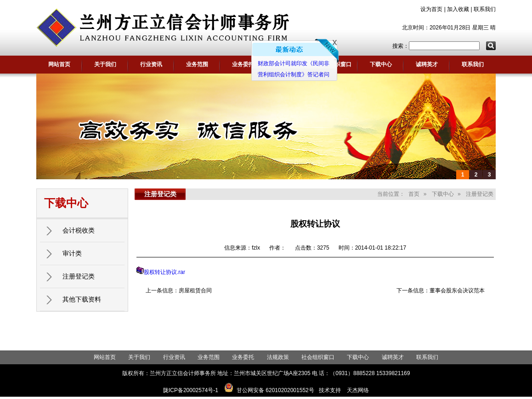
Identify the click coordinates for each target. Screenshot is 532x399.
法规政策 (278, 357)
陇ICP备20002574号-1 (191, 390)
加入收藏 (458, 9)
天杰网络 (358, 390)
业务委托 (243, 64)
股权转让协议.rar (164, 272)
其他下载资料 (82, 299)
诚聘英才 (427, 64)
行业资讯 (151, 64)
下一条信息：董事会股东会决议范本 (441, 291)
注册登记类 (79, 276)
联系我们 (485, 9)
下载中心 (381, 64)
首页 (414, 194)
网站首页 (59, 64)
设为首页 (431, 9)
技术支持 (330, 390)
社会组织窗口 (318, 357)
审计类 (72, 253)
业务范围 (197, 64)
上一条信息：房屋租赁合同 (179, 291)
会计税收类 (79, 230)
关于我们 (105, 64)
